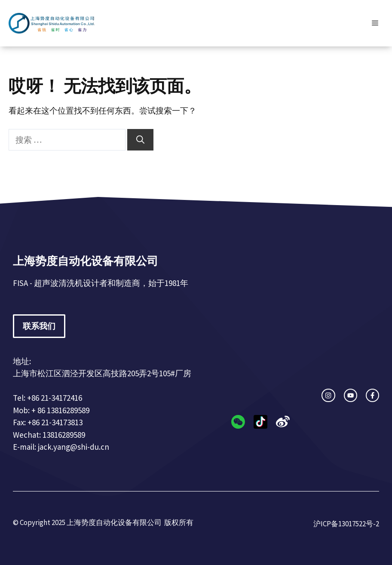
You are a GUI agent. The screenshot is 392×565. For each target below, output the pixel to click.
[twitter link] (351, 395)
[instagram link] (328, 395)
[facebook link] (372, 395)
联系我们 (39, 326)
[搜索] (140, 140)
